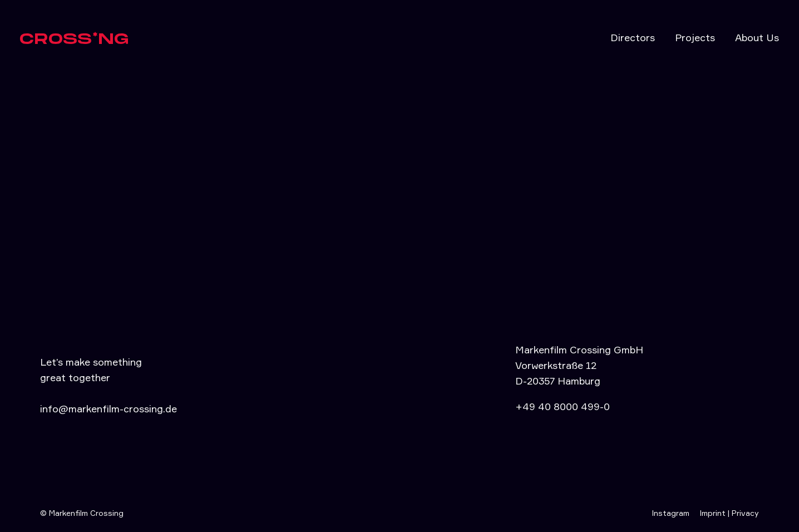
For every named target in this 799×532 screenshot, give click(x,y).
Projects (695, 37)
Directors (633, 37)
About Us (757, 37)
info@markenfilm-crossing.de (108, 408)
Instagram (670, 513)
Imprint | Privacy (729, 513)
